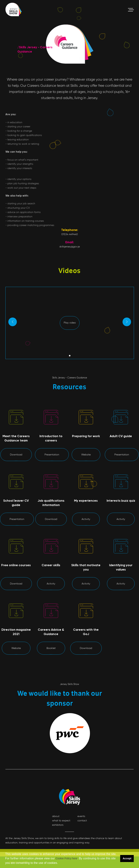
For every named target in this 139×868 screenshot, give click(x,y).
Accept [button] (127, 858)
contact (82, 820)
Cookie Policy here (66, 858)
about (56, 816)
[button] (59, 863)
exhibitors (58, 825)
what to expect (61, 820)
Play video (70, 340)
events (81, 816)
